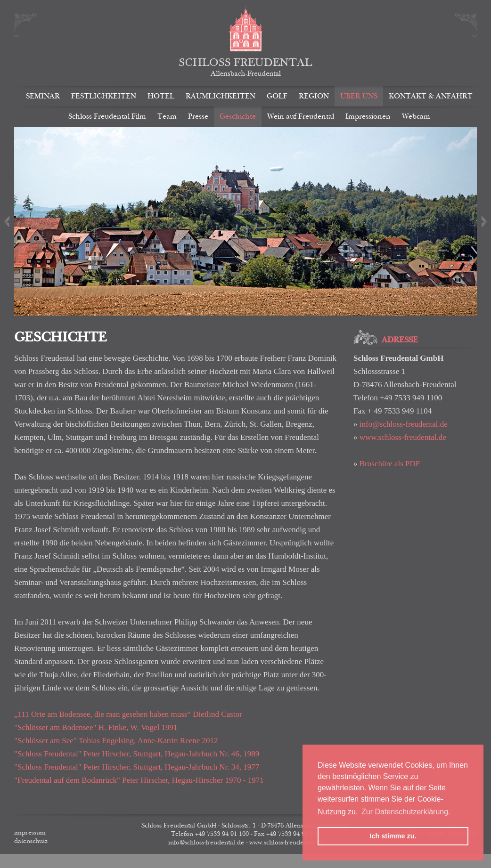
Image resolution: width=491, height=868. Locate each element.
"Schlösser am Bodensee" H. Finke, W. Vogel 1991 (96, 727)
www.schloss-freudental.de (403, 437)
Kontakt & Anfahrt (431, 96)
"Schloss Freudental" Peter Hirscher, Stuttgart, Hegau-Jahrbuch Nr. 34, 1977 (137, 767)
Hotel (161, 96)
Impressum (30, 832)
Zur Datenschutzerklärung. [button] (406, 812)
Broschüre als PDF (390, 464)
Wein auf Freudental (301, 117)
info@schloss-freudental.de (404, 424)
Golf (277, 96)
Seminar (43, 96)
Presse (198, 117)
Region (314, 96)
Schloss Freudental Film (107, 117)
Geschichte (238, 117)
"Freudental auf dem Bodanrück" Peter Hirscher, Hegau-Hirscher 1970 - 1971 (139, 780)
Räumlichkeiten (221, 96)
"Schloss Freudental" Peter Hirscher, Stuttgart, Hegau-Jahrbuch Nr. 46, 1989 (137, 754)
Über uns (359, 96)
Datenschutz (31, 841)
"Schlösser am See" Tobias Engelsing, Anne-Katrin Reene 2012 (116, 741)
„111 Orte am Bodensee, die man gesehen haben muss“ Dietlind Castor (131, 714)
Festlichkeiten (104, 96)
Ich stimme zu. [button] (393, 836)
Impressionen (368, 117)
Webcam (416, 117)
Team (167, 117)
